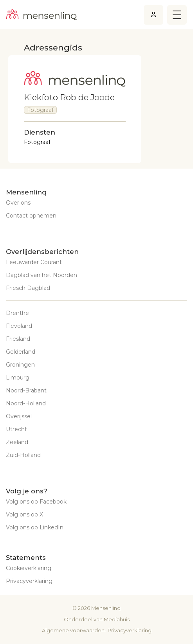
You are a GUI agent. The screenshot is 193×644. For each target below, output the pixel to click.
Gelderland (21, 352)
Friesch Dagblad (28, 288)
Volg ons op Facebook (36, 502)
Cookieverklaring (29, 568)
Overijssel (19, 416)
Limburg (18, 378)
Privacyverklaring (29, 581)
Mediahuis (117, 619)
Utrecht (16, 429)
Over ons (18, 203)
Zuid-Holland (23, 455)
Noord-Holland (26, 403)
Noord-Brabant (26, 390)
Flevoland (19, 326)
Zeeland (17, 442)
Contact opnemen (31, 216)
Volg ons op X (24, 514)
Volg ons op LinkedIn (35, 527)
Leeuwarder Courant (34, 262)
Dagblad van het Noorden (41, 275)
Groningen (20, 365)
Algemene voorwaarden (73, 630)
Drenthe (17, 313)
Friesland (18, 339)
